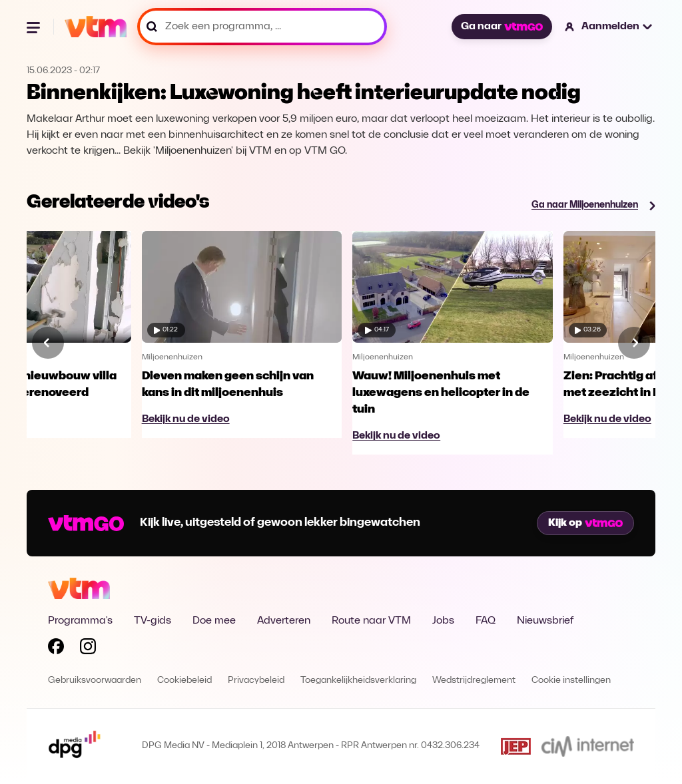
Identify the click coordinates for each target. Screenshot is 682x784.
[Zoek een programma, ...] (262, 27)
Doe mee (214, 621)
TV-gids (153, 621)
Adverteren (284, 621)
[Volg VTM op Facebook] (56, 649)
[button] (609, 27)
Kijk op (585, 523)
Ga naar (502, 27)
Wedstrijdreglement (474, 681)
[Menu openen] (35, 27)
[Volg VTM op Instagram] (88, 649)
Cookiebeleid (184, 681)
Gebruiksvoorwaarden (95, 681)
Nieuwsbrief (545, 621)
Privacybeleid (256, 681)
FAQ (486, 621)
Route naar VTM (371, 621)
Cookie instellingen (571, 681)
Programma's (80, 621)
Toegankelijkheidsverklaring (358, 681)
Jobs (443, 621)
